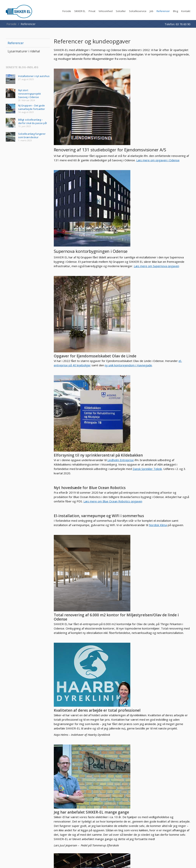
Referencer (16, 43)
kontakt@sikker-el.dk (123, 756)
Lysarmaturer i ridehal (139, 702)
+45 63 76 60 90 (122, 752)
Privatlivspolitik (158, 768)
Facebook (186, 783)
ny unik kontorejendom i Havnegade (154, 261)
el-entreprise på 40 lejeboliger (159, 257)
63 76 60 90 (183, 24)
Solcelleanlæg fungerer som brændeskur (32, 135)
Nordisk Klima (163, 430)
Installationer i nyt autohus (34, 76)
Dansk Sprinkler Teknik (163, 338)
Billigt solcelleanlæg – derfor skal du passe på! (33, 121)
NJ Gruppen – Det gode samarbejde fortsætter (32, 107)
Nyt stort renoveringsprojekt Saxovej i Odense (29, 94)
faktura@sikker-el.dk (128, 760)
